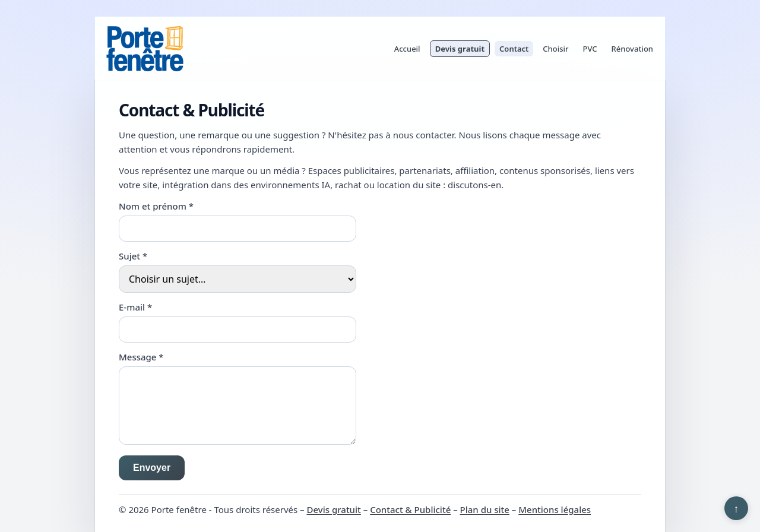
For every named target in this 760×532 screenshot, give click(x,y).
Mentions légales (555, 509)
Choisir (555, 49)
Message (141, 357)
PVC (590, 49)
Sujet (133, 256)
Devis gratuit (460, 49)
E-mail (135, 307)
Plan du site (485, 509)
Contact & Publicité (410, 509)
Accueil (407, 49)
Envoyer (152, 468)
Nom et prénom (156, 206)
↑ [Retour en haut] (737, 508)
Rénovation (632, 49)
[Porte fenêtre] (145, 49)
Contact (514, 49)
